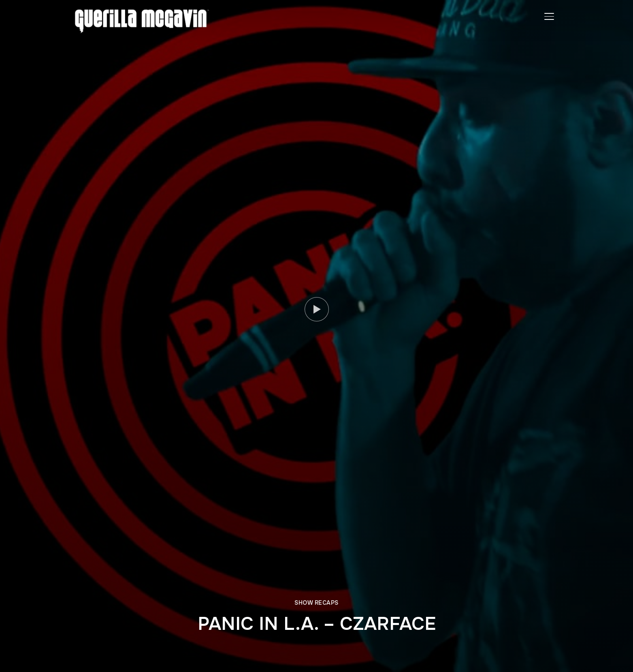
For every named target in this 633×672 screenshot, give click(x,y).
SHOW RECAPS (316, 603)
